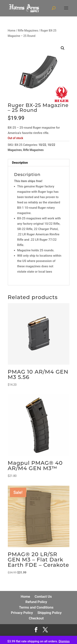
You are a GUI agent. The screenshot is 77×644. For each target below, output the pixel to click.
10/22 (42, 145)
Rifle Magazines (28, 31)
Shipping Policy (49, 613)
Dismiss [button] (64, 641)
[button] (63, 48)
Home (12, 31)
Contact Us (43, 596)
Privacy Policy (22, 613)
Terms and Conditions (36, 607)
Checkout (36, 618)
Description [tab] (20, 163)
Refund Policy (36, 602)
